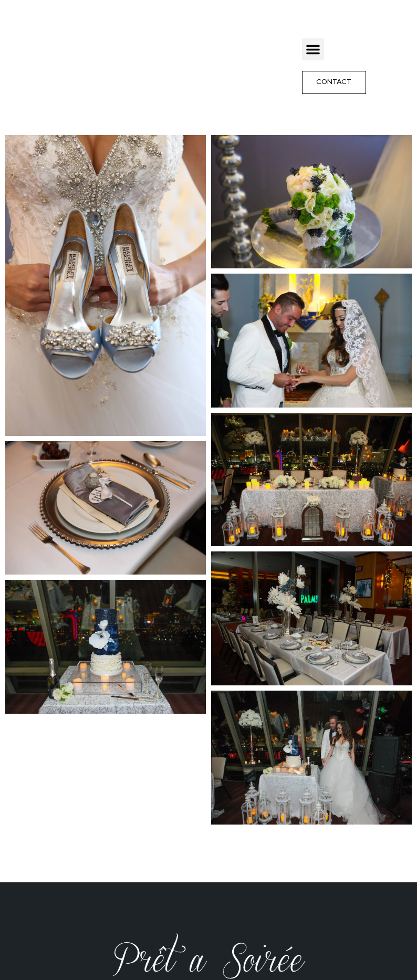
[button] (313, 49)
